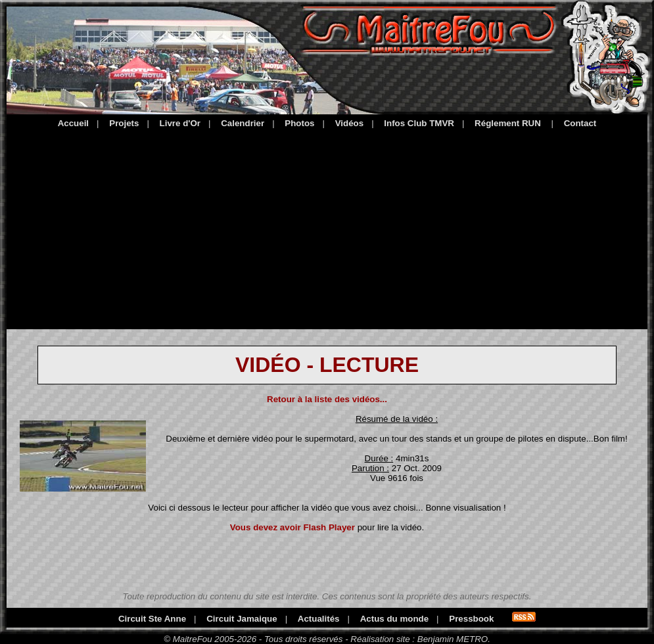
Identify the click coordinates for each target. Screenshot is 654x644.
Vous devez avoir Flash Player (292, 527)
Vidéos (349, 123)
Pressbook (471, 619)
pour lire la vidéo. (327, 527)
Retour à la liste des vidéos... (327, 399)
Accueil (73, 123)
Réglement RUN (508, 123)
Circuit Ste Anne (152, 619)
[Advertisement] (327, 227)
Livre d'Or (180, 123)
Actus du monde (394, 619)
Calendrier (243, 123)
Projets (124, 123)
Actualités (319, 619)
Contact (580, 123)
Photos (299, 123)
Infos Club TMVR (419, 123)
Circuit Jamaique (242, 619)
